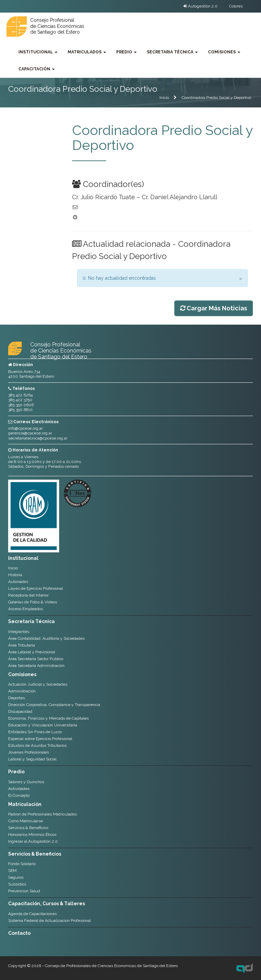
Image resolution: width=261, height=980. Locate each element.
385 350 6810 (20, 410)
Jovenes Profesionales (29, 752)
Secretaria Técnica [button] (172, 52)
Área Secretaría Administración (36, 666)
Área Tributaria (22, 645)
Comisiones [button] (224, 52)
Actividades (19, 789)
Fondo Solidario (22, 864)
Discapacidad (20, 711)
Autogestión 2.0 (201, 6)
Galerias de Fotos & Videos (33, 602)
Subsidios (17, 884)
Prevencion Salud (24, 891)
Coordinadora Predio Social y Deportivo (216, 98)
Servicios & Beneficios (28, 828)
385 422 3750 (20, 400)
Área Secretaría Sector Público (36, 659)
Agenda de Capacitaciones (32, 914)
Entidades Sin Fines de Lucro (35, 732)
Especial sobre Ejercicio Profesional (40, 739)
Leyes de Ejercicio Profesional (36, 588)
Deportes (16, 698)
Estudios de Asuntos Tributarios (37, 745)
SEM (12, 871)
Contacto (19, 933)
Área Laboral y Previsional (32, 652)
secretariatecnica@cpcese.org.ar (38, 438)
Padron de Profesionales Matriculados (42, 814)
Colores (236, 6)
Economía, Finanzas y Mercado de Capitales (48, 718)
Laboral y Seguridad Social (32, 759)
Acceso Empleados (25, 609)
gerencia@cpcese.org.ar (30, 433)
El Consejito (19, 795)
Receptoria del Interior (28, 595)
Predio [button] (126, 52)
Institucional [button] (38, 52)
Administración (22, 691)
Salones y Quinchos (26, 782)
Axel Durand (245, 968)
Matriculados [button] (87, 52)
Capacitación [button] (37, 69)
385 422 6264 (20, 395)
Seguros (16, 877)
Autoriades (18, 582)
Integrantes (19, 632)
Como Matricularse (25, 821)
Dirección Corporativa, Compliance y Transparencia (54, 705)
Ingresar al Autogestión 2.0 (33, 841)
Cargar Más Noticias (214, 308)
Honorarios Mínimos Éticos (32, 835)
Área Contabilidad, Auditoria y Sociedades (46, 638)
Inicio (164, 98)
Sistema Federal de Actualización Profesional (49, 921)
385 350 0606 (21, 405)
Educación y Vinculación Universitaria (43, 725)
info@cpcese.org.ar (25, 428)
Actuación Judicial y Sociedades (38, 684)
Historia (15, 575)
